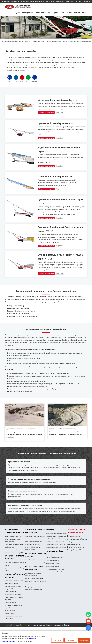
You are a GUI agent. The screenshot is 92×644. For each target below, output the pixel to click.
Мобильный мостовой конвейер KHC (58, 100)
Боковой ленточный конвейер (55, 542)
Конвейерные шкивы (52, 563)
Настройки (57, 640)
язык (84, 13)
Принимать (84, 640)
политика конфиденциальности (34, 625)
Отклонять (71, 640)
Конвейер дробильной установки (56, 533)
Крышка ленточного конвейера (56, 569)
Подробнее (59, 112)
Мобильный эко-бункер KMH (34, 578)
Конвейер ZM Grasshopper (34, 560)
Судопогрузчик (38, 41)
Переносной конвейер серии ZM (55, 177)
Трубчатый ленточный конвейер (56, 539)
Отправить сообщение (46, 112)
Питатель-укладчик (69, 41)
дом (18, 13)
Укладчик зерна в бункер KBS (14, 553)
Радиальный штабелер (23, 41)
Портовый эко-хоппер (84, 41)
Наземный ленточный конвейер (56, 536)
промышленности (43, 13)
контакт (77, 13)
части (63, 13)
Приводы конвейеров (53, 560)
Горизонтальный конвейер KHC (35, 563)
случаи (55, 13)
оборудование (28, 13)
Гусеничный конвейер (8, 41)
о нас (69, 13)
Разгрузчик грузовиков (54, 41)
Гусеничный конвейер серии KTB (56, 123)
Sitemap (67, 625)
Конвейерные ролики (53, 555)
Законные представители (54, 625)
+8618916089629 (74, 539)
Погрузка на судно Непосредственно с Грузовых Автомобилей (14, 616)
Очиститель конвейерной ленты (56, 572)
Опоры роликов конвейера (54, 558)
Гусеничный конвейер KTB (13, 536)
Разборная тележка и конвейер (56, 545)
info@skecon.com (74, 536)
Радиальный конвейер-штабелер (15, 550)
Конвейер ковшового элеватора (56, 547)
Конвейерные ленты (52, 566)
